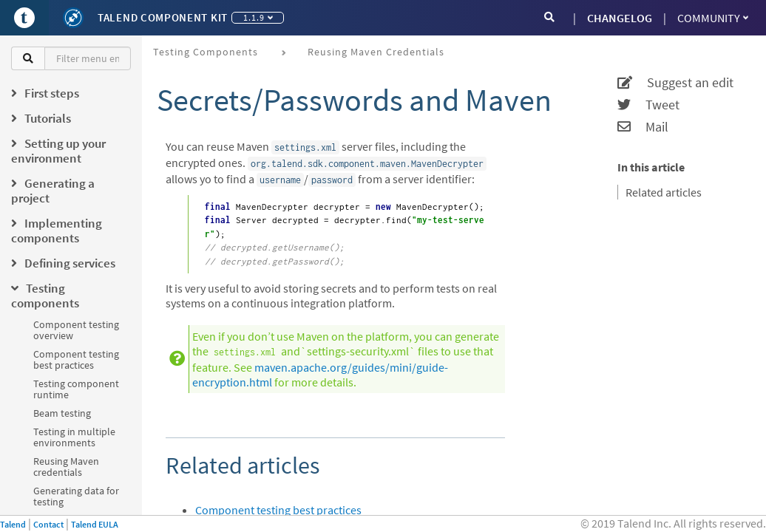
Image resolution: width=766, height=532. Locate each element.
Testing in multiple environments (74, 437)
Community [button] (713, 18)
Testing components (206, 52)
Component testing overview (76, 330)
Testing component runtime (76, 389)
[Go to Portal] (24, 18)
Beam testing (62, 413)
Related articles (664, 192)
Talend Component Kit (163, 17)
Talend (13, 524)
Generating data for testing (76, 496)
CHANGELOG (620, 18)
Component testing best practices (76, 359)
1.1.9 (258, 17)
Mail (643, 127)
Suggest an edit (675, 83)
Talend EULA (95, 524)
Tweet (648, 105)
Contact (48, 524)
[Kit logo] (73, 18)
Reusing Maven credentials (66, 467)
